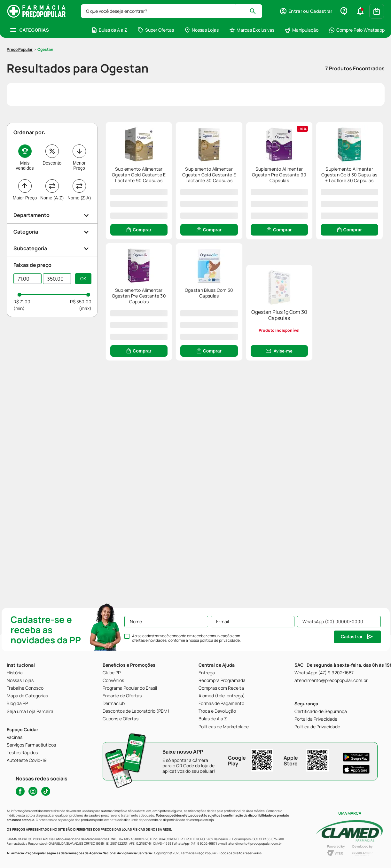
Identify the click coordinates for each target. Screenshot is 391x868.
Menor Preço (79, 128)
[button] (52, 178)
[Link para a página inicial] (20, 12)
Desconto (52, 125)
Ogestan (45, 12)
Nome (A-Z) (52, 160)
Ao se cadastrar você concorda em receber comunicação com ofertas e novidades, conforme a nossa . (186, 638)
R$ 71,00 (22, 264)
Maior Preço (25, 160)
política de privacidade (220, 640)
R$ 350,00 (81, 264)
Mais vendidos (25, 128)
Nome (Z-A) (79, 160)
